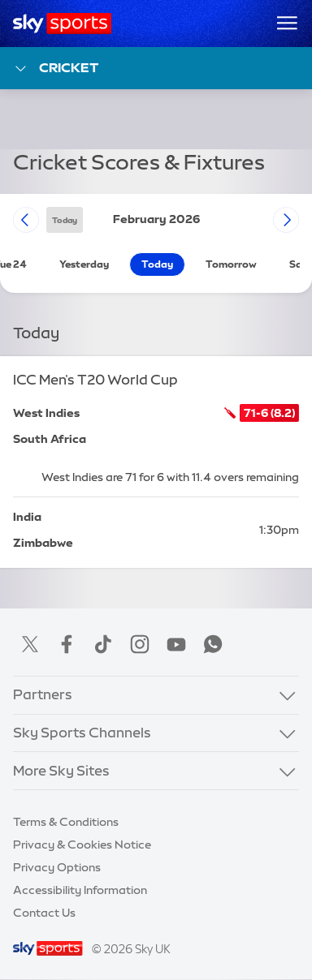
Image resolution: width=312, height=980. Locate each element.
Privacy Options (57, 867)
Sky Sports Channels (82, 733)
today (65, 219)
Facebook (67, 644)
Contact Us (44, 913)
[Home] (62, 24)
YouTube (176, 644)
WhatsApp (213, 644)
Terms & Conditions (66, 822)
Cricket (56, 69)
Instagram (140, 644)
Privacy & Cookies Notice (82, 845)
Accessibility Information (80, 890)
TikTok (103, 644)
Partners (43, 694)
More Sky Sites (61, 771)
